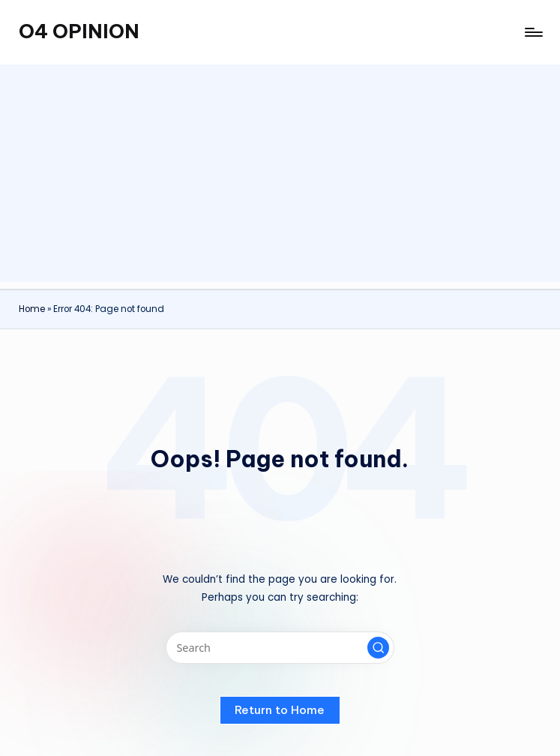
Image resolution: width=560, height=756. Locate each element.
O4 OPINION (79, 31)
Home (32, 309)
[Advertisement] (280, 177)
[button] (379, 648)
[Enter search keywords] (280, 648)
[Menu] (533, 32)
